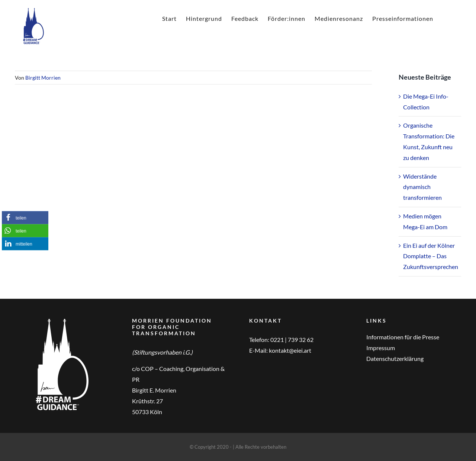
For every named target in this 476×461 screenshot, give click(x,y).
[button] (25, 217)
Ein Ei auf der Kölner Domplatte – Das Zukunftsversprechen (431, 256)
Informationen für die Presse (403, 337)
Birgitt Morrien (43, 78)
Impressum (381, 348)
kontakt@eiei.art (290, 350)
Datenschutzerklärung (395, 358)
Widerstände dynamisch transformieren (422, 187)
